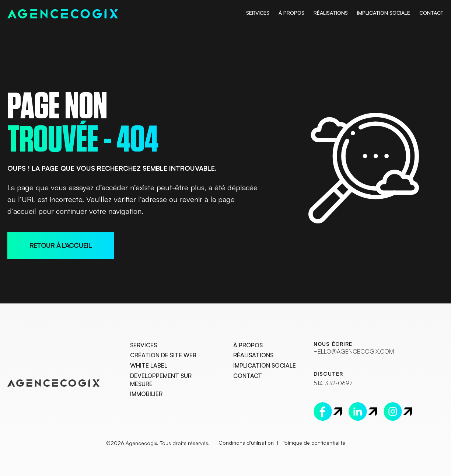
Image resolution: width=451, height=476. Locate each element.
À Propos (291, 13)
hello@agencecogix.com (353, 351)
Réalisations (331, 13)
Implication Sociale (384, 13)
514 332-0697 (333, 383)
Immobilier (146, 394)
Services (258, 13)
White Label (149, 365)
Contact (431, 13)
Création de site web (163, 355)
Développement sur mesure (161, 380)
